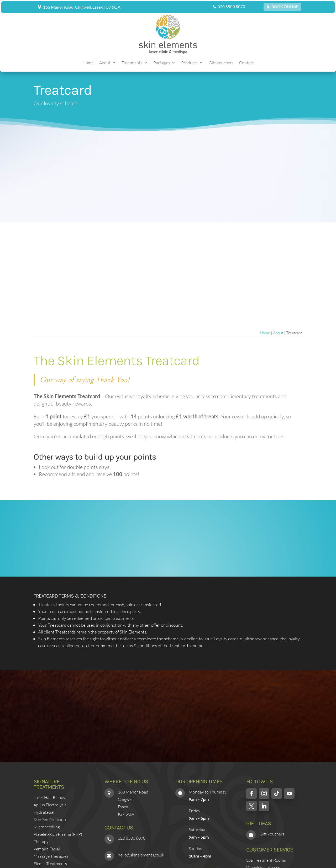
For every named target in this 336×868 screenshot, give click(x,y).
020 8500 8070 (231, 7)
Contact (246, 63)
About (105, 63)
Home (88, 63)
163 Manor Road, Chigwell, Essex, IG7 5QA (82, 7)
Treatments (132, 63)
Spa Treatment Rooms (266, 860)
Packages (162, 63)
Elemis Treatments (50, 864)
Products (189, 63)
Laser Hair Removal (51, 797)
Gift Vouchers (221, 63)
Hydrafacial (44, 812)
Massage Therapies (51, 856)
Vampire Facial (47, 849)
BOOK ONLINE (285, 7)
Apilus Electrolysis (50, 805)
